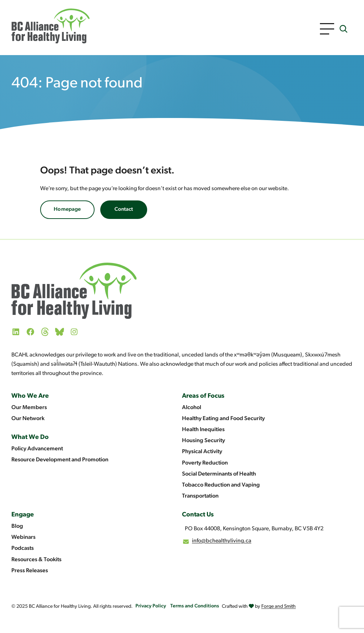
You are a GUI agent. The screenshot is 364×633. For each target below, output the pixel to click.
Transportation (200, 496)
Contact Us (198, 515)
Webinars (23, 537)
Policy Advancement (37, 449)
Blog (17, 526)
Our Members (29, 408)
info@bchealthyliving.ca (222, 541)
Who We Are (30, 396)
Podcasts (23, 548)
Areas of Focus (203, 396)
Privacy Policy (151, 606)
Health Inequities (203, 430)
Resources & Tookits (36, 560)
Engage (23, 515)
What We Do (30, 437)
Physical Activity (202, 452)
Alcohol (192, 408)
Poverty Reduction (205, 463)
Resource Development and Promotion (60, 460)
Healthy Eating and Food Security (223, 419)
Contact (124, 210)
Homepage (67, 210)
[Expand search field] (343, 29)
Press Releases (30, 571)
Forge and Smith (279, 607)
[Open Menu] (327, 29)
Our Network (28, 419)
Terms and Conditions (195, 606)
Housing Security (204, 441)
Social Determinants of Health (219, 474)
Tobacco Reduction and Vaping (221, 485)
